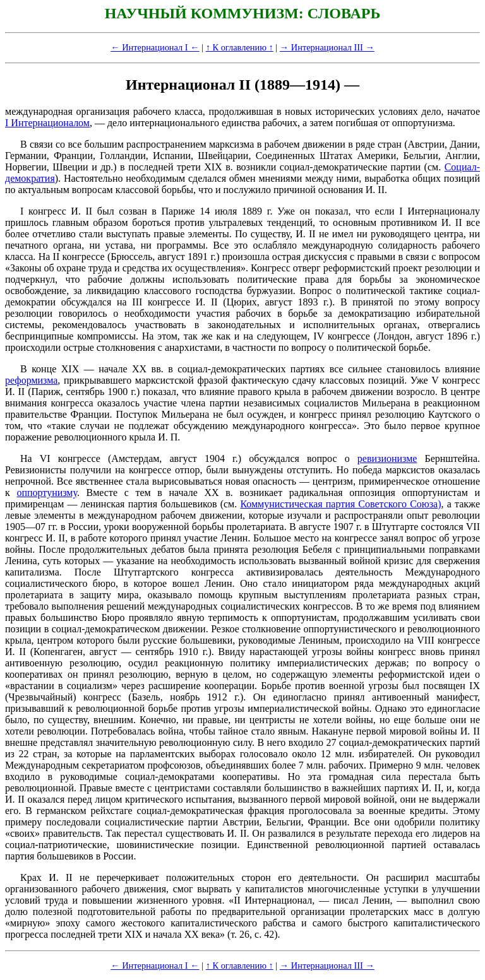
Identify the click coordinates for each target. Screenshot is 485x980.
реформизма (31, 380)
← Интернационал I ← (155, 47)
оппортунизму (46, 493)
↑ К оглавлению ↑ (240, 47)
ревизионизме (387, 458)
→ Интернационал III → (327, 47)
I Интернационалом (47, 123)
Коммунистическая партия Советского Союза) (340, 504)
